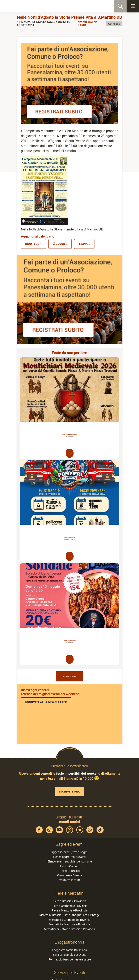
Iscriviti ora (70, 792)
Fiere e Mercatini (69, 893)
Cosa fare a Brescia (70, 875)
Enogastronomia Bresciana (69, 950)
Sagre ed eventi (70, 844)
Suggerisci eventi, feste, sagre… (69, 852)
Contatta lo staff (69, 880)
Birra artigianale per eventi (70, 955)
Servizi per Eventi (70, 973)
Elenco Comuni (70, 866)
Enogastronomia (69, 942)
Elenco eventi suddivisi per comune (70, 861)
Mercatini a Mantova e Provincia (69, 924)
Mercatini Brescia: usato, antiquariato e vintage (69, 915)
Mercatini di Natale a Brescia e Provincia (69, 929)
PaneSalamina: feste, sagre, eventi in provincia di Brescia (24, 6)
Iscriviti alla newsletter (46, 702)
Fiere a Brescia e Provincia (69, 901)
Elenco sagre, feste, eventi (69, 857)
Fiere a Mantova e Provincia (69, 910)
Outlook (33, 244)
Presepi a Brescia (70, 871)
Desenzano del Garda (88, 24)
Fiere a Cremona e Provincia (70, 906)
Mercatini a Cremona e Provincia (70, 920)
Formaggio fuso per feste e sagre (70, 959)
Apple (84, 244)
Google (60, 244)
